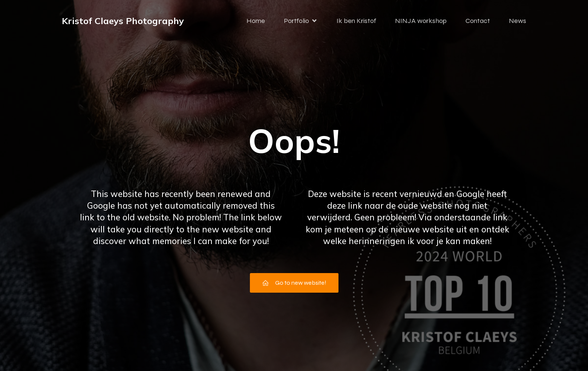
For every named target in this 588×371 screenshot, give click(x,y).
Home (256, 21)
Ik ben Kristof (356, 21)
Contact (478, 21)
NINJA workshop (421, 21)
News (518, 21)
